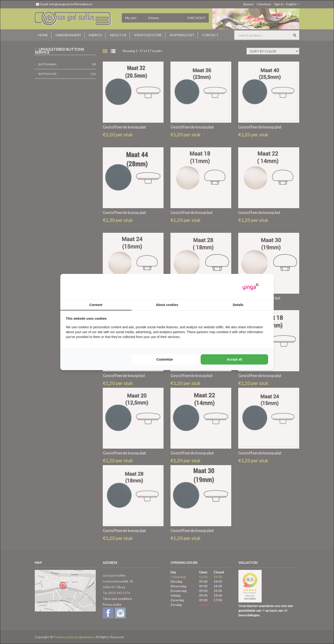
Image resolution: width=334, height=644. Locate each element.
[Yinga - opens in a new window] (251, 287)
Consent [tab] (96, 305)
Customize (165, 359)
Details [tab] (238, 305)
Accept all (234, 359)
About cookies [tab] (167, 305)
